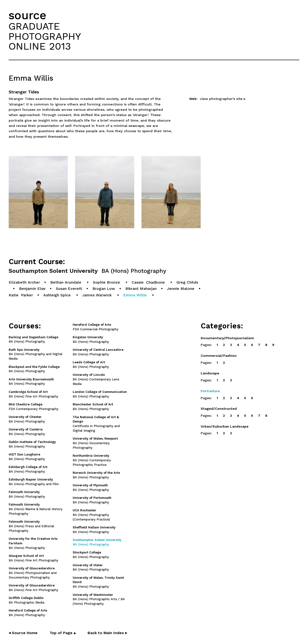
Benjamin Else (32, 289)
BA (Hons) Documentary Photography (95, 443)
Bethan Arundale (66, 282)
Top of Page (63, 633)
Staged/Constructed (219, 409)
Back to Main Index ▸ (107, 633)
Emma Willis (135, 295)
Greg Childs (187, 282)
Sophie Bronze (107, 282)
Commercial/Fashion (219, 356)
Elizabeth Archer (24, 282)
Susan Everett (69, 289)
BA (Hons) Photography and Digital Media (35, 354)
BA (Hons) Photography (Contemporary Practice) (91, 515)
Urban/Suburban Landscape (225, 426)
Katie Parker (21, 295)
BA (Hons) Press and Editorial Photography (31, 526)
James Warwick (98, 295)
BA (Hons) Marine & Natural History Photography (36, 509)
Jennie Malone (181, 289)
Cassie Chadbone (149, 282)
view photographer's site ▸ (223, 99)
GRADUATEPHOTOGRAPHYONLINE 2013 (45, 36)
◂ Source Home (23, 633)
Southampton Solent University (87, 271)
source (27, 15)
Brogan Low (104, 289)
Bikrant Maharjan (141, 289)
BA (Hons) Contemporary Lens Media (96, 379)
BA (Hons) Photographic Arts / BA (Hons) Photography (99, 599)
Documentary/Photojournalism (227, 338)
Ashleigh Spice (58, 295)
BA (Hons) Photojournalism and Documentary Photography (33, 573)
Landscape (210, 373)
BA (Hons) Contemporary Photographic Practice (92, 460)
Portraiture (210, 391)
